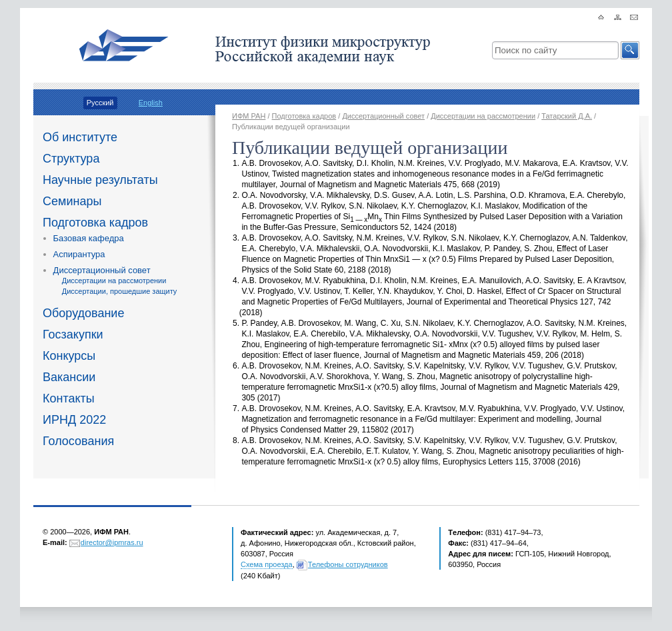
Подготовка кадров (95, 223)
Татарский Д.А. (567, 116)
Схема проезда (267, 564)
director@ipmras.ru (112, 542)
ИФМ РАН (249, 116)
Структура (71, 159)
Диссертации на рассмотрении (114, 281)
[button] (630, 50)
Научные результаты (100, 180)
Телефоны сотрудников (348, 564)
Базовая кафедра (89, 238)
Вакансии (69, 377)
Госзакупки (73, 334)
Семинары (72, 201)
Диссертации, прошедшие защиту (120, 291)
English (151, 103)
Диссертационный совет (102, 270)
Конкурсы (69, 356)
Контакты (69, 398)
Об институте (80, 137)
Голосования (78, 441)
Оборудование (83, 313)
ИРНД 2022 (74, 420)
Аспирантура (79, 254)
